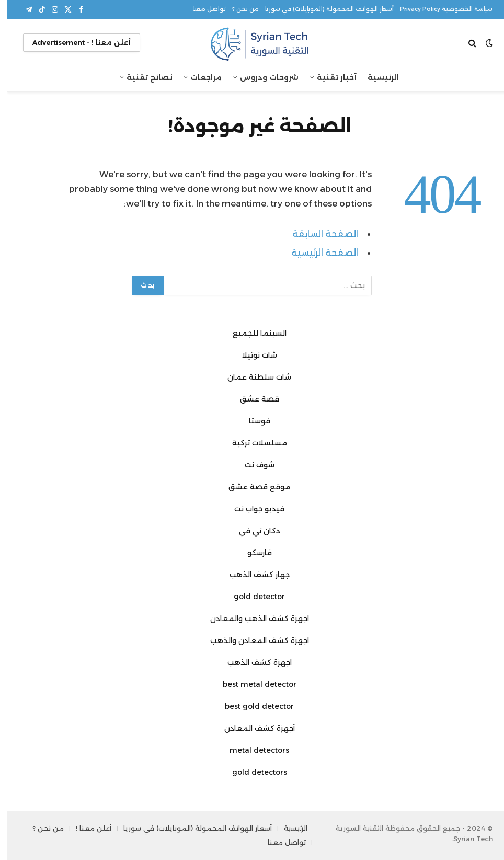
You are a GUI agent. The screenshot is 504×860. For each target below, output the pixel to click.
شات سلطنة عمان (252, 377)
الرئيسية (376, 77)
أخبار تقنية (329, 77)
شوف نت (252, 465)
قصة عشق (252, 399)
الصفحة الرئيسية (317, 253)
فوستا (252, 421)
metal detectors (252, 750)
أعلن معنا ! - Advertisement (74, 42)
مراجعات (199, 77)
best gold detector (252, 706)
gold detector (252, 597)
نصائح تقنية (142, 77)
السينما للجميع (252, 333)
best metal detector (252, 684)
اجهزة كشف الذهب (252, 662)
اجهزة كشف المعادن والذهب (252, 640)
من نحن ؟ (238, 9)
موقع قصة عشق (252, 487)
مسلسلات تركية (252, 443)
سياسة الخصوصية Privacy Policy (439, 9)
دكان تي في (252, 531)
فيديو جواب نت (252, 509)
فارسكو (252, 553)
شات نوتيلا (252, 355)
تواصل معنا (202, 9)
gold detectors (252, 772)
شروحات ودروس (262, 77)
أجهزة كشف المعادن (252, 728)
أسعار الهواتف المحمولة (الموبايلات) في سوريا (322, 9)
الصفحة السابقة (318, 234)
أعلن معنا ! (86, 828)
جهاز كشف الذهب (252, 575)
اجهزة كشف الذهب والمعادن (252, 618)
